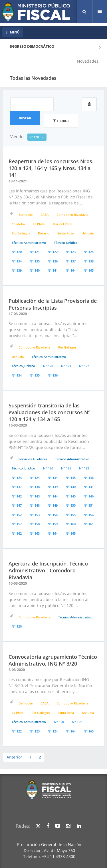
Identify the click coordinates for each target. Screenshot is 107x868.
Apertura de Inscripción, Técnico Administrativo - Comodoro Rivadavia (48, 570)
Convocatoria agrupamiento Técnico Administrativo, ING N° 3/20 (53, 660)
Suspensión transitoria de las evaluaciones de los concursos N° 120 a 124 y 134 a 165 (50, 412)
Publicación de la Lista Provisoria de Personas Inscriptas (53, 304)
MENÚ (12, 32)
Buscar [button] (25, 118)
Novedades (88, 61)
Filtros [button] (61, 121)
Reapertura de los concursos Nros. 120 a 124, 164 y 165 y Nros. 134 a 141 (51, 168)
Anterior (14, 757)
